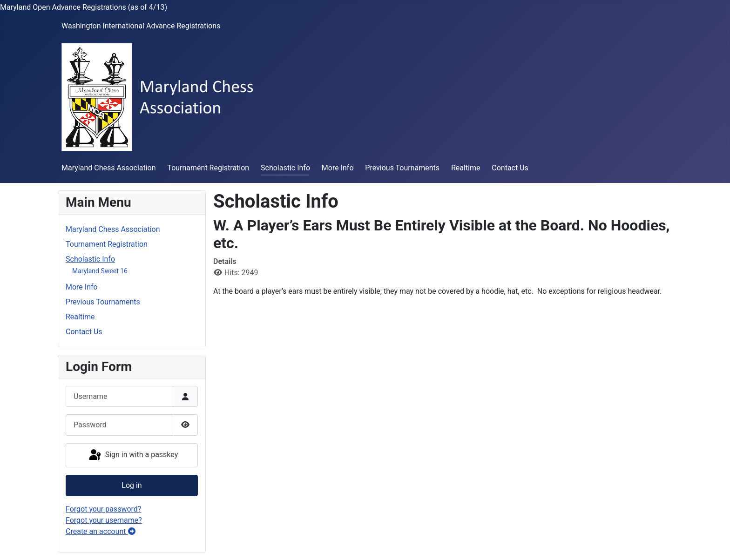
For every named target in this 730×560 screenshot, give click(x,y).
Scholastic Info (285, 168)
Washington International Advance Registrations (141, 26)
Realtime (466, 168)
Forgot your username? (104, 520)
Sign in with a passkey (133, 455)
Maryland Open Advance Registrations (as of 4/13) (84, 7)
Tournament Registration (208, 168)
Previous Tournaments (402, 168)
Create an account (101, 531)
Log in (132, 485)
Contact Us (510, 168)
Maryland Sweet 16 (100, 271)
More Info (338, 168)
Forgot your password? (103, 509)
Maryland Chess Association (109, 168)
